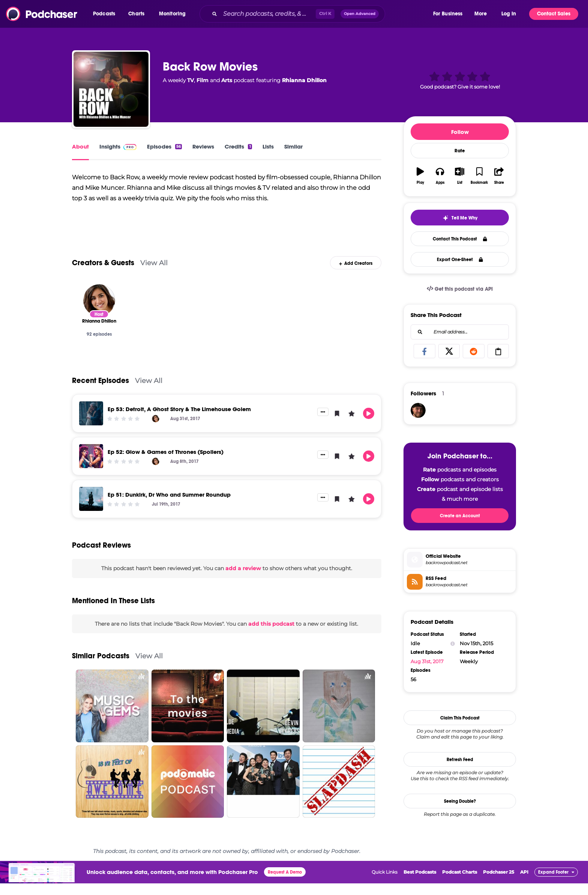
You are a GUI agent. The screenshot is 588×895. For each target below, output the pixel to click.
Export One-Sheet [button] (460, 260)
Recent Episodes (100, 392)
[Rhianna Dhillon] (99, 312)
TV (190, 80)
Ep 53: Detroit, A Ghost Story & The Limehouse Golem (179, 421)
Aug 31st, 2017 (427, 661)
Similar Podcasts (101, 667)
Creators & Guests (103, 274)
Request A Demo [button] (285, 884)
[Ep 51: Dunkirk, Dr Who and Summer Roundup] (91, 511)
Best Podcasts (420, 884)
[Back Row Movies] (111, 89)
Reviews (203, 146)
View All (154, 274)
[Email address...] (460, 332)
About (80, 146)
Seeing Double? (460, 801)
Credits (238, 146)
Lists (268, 146)
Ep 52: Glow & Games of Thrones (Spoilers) (166, 463)
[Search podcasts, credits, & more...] (268, 14)
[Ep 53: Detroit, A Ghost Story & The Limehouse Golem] (91, 425)
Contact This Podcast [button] (460, 239)
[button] (106, 14)
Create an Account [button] (460, 516)
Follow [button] (460, 132)
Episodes (164, 146)
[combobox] (316, 14)
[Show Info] (453, 643)
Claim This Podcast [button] (460, 718)
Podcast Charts (460, 884)
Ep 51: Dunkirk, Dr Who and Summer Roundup (169, 506)
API (524, 884)
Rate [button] (460, 151)
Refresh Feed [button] (460, 760)
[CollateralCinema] (418, 410)
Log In (509, 14)
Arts (227, 80)
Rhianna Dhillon (304, 80)
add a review (243, 580)
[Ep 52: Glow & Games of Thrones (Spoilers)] (91, 468)
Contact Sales (554, 14)
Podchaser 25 (499, 884)
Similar (293, 146)
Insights (118, 146)
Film (202, 80)
